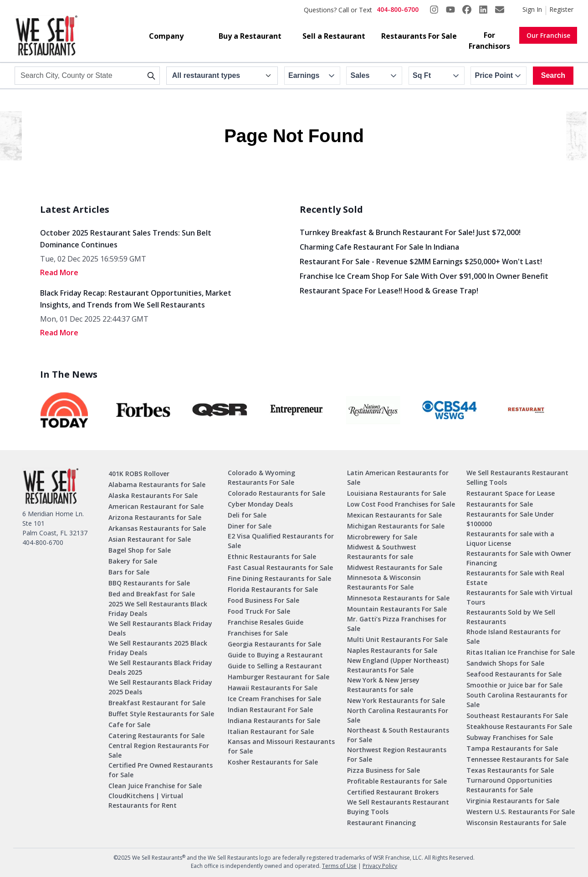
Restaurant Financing (381, 823)
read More (59, 272)
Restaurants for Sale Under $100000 (510, 519)
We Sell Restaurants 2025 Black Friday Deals (158, 648)
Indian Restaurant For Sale (270, 710)
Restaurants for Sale (500, 504)
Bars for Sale (129, 572)
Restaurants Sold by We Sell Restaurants (511, 617)
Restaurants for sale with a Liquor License (510, 539)
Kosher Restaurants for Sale (273, 762)
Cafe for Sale (129, 725)
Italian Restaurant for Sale (271, 731)
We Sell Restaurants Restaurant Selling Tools (517, 477)
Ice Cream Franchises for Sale (274, 699)
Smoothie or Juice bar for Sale (514, 685)
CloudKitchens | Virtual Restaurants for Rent (146, 800)
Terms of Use (339, 866)
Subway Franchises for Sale (510, 737)
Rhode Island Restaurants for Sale (514, 636)
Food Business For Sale (263, 600)
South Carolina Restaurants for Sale (517, 700)
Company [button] (166, 36)
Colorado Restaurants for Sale (276, 493)
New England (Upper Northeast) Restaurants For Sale (398, 665)
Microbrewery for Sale (382, 537)
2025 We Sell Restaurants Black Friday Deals (158, 609)
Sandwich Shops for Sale (505, 663)
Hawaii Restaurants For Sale (273, 688)
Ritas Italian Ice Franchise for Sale (521, 652)
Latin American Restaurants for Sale (398, 477)
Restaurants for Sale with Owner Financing (519, 558)
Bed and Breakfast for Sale (152, 594)
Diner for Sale (250, 526)
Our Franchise (548, 35)
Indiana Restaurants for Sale (274, 721)
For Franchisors (489, 41)
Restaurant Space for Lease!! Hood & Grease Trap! (389, 291)
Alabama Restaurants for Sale (157, 485)
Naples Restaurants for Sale (392, 650)
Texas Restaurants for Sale (510, 770)
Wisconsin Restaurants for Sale (516, 823)
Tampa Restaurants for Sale (512, 748)
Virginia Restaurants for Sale (513, 801)
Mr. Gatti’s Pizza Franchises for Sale (397, 624)
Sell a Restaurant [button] (334, 36)
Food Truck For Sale (259, 611)
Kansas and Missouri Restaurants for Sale (281, 746)
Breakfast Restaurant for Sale (157, 703)
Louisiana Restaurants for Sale (396, 493)
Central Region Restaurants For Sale (159, 750)
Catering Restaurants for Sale (156, 736)
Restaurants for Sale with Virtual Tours (519, 597)
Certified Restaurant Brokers (393, 792)
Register (561, 9)
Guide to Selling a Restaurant (275, 666)
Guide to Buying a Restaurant (275, 655)
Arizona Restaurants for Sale (155, 517)
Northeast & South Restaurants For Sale (398, 735)
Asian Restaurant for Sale (150, 539)
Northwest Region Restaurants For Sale (397, 754)
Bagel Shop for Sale (140, 550)
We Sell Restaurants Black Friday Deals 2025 (160, 667)
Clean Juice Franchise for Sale (155, 786)
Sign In (532, 9)
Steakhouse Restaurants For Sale (519, 726)
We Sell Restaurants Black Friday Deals (160, 628)
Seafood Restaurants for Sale (514, 674)
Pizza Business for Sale (383, 770)
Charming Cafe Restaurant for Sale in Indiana (379, 247)
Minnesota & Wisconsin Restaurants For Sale (384, 582)
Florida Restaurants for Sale (273, 589)
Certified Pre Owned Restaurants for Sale (161, 770)
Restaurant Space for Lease (511, 493)
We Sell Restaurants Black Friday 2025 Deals (160, 687)
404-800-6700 (398, 9)
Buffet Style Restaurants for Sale (161, 714)
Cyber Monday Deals (260, 504)
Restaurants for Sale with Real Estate (515, 578)
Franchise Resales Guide (266, 622)
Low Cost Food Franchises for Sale (401, 504)
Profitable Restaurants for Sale (397, 781)
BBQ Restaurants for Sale (149, 583)
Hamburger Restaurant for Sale (279, 677)
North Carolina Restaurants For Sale (398, 715)
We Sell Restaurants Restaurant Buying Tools (398, 807)
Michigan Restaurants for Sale (396, 526)
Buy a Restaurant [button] (250, 36)
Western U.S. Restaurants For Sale (521, 812)
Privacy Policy (380, 866)
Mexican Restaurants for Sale (394, 515)
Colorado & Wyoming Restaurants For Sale (261, 477)
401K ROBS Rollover (139, 474)
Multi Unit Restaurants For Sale (397, 639)
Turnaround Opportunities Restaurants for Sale (509, 785)
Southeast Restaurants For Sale (517, 715)
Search (553, 75)
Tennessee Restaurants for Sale (517, 759)
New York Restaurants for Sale (396, 700)
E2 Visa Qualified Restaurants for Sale (281, 541)
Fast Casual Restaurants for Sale (280, 567)
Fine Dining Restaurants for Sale (279, 578)
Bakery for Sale (133, 561)
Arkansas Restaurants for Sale (157, 528)
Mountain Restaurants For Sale (397, 609)
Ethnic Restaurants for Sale (272, 556)
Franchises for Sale (258, 633)
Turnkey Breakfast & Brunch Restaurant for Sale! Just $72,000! (410, 232)
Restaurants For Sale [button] (419, 36)
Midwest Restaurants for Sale (395, 567)
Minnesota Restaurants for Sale (398, 598)
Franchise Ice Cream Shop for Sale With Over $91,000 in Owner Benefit (424, 276)
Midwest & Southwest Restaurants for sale (382, 552)
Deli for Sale (247, 515)
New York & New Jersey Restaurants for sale (383, 685)
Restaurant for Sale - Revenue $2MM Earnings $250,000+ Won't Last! (421, 262)
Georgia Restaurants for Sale (274, 644)
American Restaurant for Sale (156, 506)
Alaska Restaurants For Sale (153, 495)
